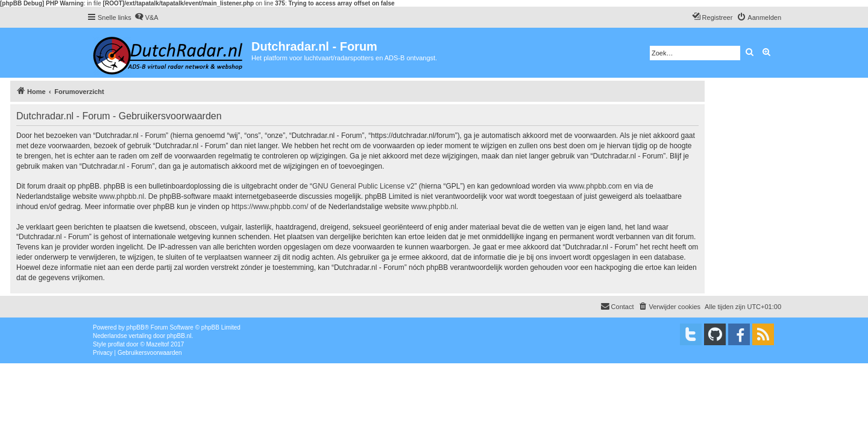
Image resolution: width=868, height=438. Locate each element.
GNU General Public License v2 (363, 186)
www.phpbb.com (596, 186)
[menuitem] (146, 17)
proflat (116, 344)
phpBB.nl (179, 336)
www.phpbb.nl (121, 196)
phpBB (136, 327)
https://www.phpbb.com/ (270, 207)
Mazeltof (158, 344)
